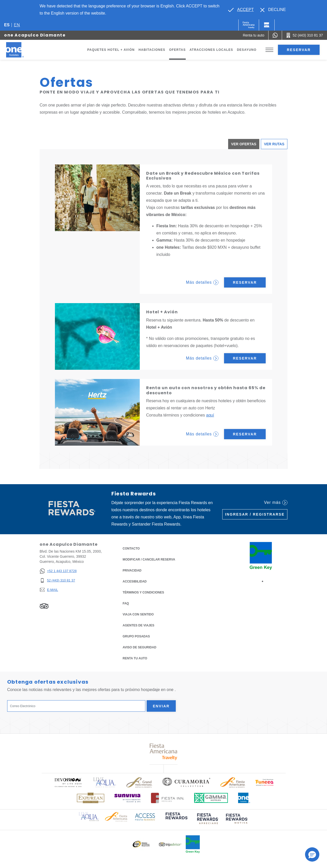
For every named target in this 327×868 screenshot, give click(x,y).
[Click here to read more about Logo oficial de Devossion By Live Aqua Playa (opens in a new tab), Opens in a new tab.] (68, 782)
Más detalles (202, 282)
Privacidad (132, 570)
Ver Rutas (274, 144)
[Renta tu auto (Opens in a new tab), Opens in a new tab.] (253, 35)
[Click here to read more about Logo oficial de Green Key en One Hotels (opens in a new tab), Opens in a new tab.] (193, 844)
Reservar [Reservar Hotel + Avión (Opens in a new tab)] (245, 358)
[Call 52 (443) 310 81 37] (305, 35)
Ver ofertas (244, 144)
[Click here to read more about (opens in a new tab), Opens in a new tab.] (176, 819)
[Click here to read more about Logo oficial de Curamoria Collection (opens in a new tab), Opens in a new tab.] (186, 782)
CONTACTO (131, 549)
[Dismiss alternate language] (273, 10)
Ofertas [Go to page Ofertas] (177, 50)
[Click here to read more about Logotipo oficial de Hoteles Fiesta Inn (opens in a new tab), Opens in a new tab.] (167, 798)
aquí (210, 415)
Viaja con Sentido (138, 614)
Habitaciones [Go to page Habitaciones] (152, 50)
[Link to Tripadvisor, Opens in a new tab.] (44, 606)
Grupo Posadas (136, 636)
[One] (267, 25)
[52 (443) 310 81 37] (58, 581)
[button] (312, 854)
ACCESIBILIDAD (135, 581)
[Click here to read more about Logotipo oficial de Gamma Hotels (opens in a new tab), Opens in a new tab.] (211, 798)
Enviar (161, 706)
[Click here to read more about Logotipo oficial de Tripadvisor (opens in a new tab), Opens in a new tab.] (170, 844)
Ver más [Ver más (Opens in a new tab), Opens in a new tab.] (276, 503)
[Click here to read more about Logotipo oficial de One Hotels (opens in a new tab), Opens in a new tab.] (244, 798)
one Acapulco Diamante (35, 35)
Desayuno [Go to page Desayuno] (247, 50)
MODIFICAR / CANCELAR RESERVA (149, 560)
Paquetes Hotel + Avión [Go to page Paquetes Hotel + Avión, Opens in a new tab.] (111, 50)
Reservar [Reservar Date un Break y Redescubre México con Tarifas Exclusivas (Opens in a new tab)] (245, 282)
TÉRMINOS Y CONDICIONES (143, 592)
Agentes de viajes (138, 625)
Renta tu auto (135, 658)
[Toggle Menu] (269, 50)
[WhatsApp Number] (275, 35)
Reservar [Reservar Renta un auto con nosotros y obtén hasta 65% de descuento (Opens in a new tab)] (245, 434)
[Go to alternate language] (241, 10)
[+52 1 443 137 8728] (58, 571)
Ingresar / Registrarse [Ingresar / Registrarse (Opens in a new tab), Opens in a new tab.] (255, 514)
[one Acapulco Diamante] (21, 50)
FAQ (126, 603)
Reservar (299, 50)
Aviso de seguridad (139, 647)
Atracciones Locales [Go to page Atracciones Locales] (211, 50)
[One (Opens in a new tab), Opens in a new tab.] (249, 25)
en (17, 25)
